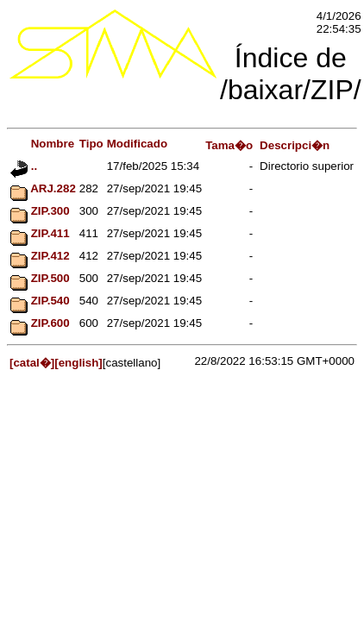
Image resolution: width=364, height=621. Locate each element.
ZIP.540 (40, 301)
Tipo (91, 144)
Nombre (42, 144)
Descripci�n (295, 145)
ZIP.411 (40, 233)
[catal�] (32, 363)
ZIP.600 (40, 323)
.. (24, 166)
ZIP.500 (40, 278)
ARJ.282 (43, 188)
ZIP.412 (40, 256)
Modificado (137, 144)
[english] (78, 363)
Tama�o (229, 145)
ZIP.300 (40, 211)
